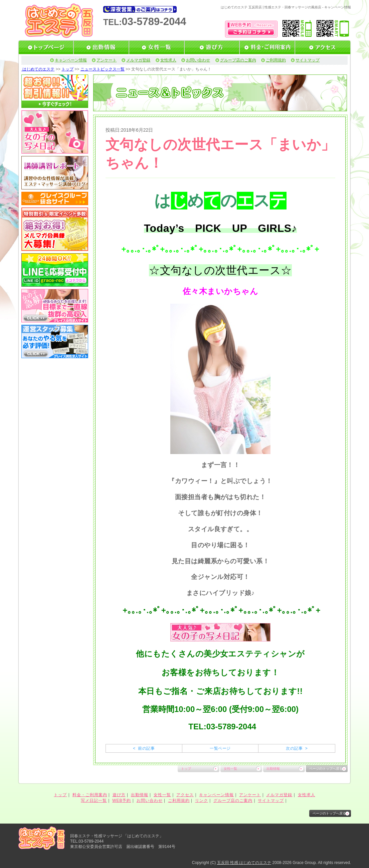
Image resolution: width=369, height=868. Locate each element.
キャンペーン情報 (71, 60)
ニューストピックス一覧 (103, 69)
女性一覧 (230, 769)
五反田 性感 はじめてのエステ (244, 863)
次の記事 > (297, 748)
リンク (202, 801)
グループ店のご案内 (238, 60)
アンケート (107, 60)
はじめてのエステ (38, 69)
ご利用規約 (276, 60)
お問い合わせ (198, 60)
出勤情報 (273, 769)
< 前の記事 (144, 748)
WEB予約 (122, 801)
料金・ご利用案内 (90, 795)
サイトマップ (308, 60)
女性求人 (168, 60)
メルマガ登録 (138, 60)
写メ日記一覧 (94, 801)
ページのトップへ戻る (326, 769)
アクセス (185, 795)
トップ (67, 69)
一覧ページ (220, 748)
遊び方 (119, 795)
